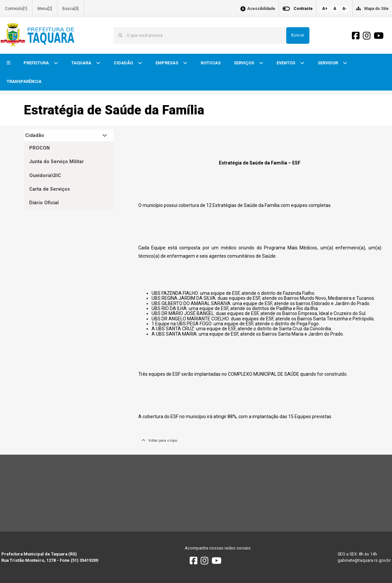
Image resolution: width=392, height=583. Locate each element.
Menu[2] (45, 9)
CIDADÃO (124, 63)
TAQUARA (82, 63)
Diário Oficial (44, 203)
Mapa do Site (376, 9)
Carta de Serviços (50, 189)
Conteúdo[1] (16, 9)
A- (345, 9)
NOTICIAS (211, 63)
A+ (325, 9)
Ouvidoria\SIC (45, 176)
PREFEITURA (37, 63)
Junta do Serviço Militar (57, 162)
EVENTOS (286, 63)
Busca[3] (70, 9)
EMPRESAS (167, 63)
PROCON (39, 148)
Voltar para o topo (159, 441)
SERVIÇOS (244, 63)
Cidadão (35, 135)
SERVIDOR (328, 63)
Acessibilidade (261, 9)
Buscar (298, 35)
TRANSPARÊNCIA (24, 81)
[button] (8, 63)
